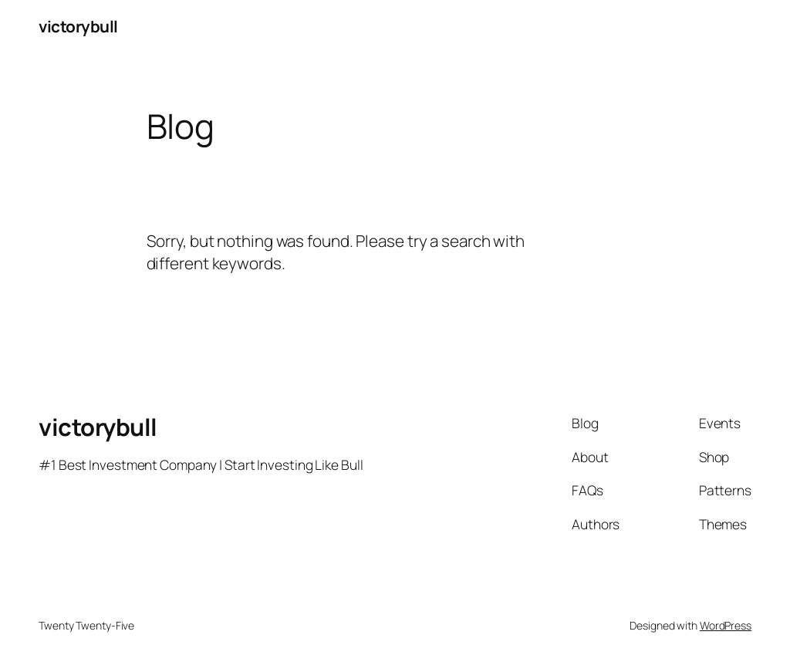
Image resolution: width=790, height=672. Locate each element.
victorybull (78, 26)
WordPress (726, 625)
